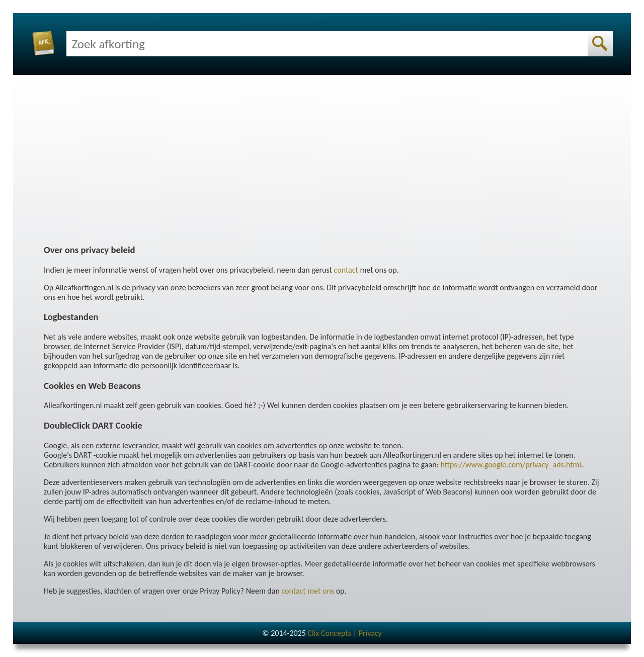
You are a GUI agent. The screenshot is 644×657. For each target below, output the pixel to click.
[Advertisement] (322, 164)
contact (346, 270)
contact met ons (308, 591)
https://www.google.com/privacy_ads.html (511, 465)
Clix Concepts (330, 633)
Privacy (370, 633)
